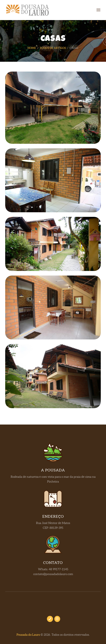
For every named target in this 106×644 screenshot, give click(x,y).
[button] (98, 10)
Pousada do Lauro (28, 635)
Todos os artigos (53, 48)
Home (32, 48)
